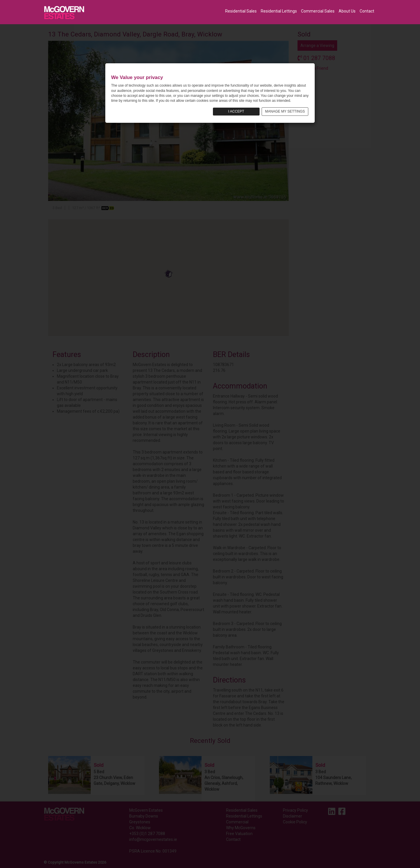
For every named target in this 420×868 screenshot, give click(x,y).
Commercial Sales (318, 11)
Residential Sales (241, 11)
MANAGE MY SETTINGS (285, 111)
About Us (347, 11)
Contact (367, 11)
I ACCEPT (236, 111)
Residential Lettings (279, 11)
